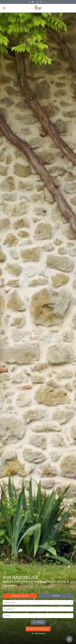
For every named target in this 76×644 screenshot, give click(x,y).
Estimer (56, 597)
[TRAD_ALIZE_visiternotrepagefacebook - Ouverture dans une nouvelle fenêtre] (30, 2)
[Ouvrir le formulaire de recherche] (38, 623)
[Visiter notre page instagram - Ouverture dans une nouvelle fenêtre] (33, 2)
